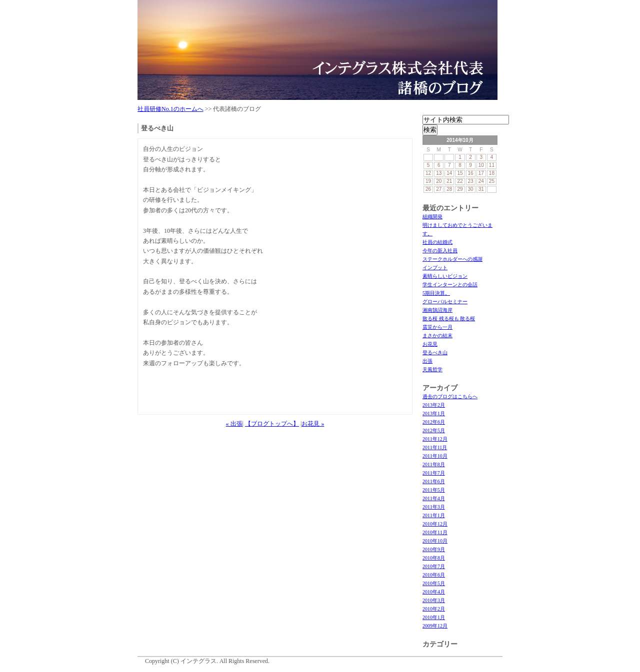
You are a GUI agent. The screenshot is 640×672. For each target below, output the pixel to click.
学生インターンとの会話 (450, 285)
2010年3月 (434, 600)
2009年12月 (435, 626)
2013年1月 (434, 413)
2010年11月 (435, 532)
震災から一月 (437, 327)
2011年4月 (434, 498)
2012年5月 (434, 430)
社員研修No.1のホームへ (170, 109)
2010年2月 (434, 609)
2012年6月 (434, 422)
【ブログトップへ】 (272, 424)
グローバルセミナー (445, 302)
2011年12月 (435, 439)
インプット (435, 268)
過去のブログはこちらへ (450, 396)
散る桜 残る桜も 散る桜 (449, 319)
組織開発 (432, 217)
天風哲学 (432, 369)
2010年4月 (434, 592)
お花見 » (313, 424)
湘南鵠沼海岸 (437, 310)
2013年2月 (434, 405)
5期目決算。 (436, 293)
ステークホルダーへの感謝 (452, 259)
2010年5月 (434, 583)
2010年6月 (434, 575)
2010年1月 (434, 617)
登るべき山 (435, 352)
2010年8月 (434, 558)
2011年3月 (434, 507)
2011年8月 (434, 464)
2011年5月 (434, 490)
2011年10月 (435, 456)
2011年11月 (435, 447)
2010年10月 (435, 541)
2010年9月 (434, 549)
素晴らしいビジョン (445, 276)
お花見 (430, 344)
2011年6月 (434, 481)
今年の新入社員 (440, 251)
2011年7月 (434, 473)
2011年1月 (434, 515)
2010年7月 (434, 566)
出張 (427, 361)
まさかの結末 (437, 336)
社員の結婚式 (437, 242)
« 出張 (234, 424)
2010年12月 (435, 524)
